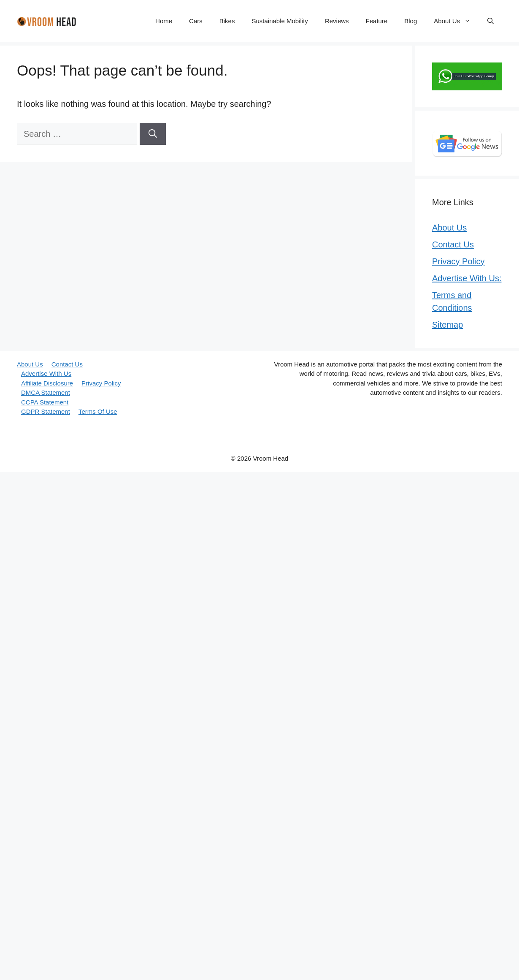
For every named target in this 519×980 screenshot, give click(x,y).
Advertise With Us (46, 373)
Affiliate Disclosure (47, 383)
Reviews (337, 21)
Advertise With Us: (467, 278)
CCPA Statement (45, 402)
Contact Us (453, 244)
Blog (411, 21)
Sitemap (447, 325)
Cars (196, 21)
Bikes (227, 21)
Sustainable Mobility (280, 21)
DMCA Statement (46, 392)
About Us (456, 21)
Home (164, 21)
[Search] (153, 134)
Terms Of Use (98, 411)
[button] (491, 21)
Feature (377, 21)
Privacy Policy (458, 261)
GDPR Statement (46, 411)
